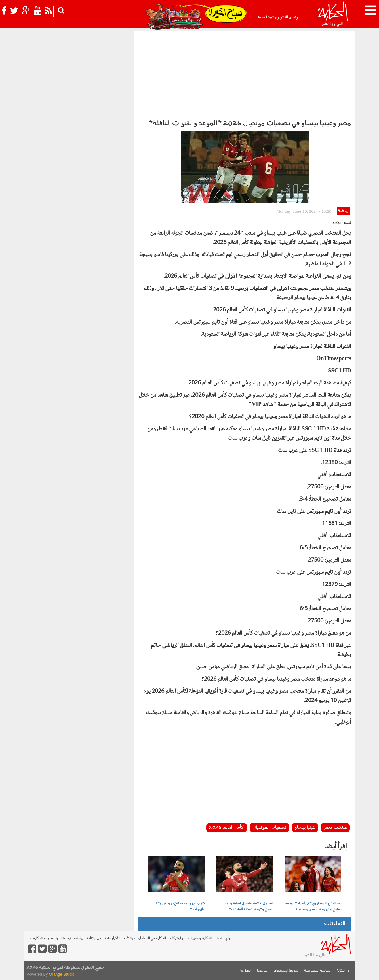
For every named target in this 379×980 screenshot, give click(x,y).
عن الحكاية (343, 971)
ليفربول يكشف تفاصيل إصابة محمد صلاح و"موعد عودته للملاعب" (249, 906)
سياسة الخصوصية (317, 971)
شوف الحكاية (41, 938)
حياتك (129, 938)
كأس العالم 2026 (227, 828)
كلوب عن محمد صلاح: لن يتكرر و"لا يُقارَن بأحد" (180, 906)
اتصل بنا (246, 971)
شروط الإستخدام (286, 971)
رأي (228, 938)
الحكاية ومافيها (200, 938)
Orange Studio (62, 974)
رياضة (343, 211)
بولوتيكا (177, 938)
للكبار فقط (112, 938)
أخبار (219, 938)
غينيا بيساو (305, 828)
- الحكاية (338, 223)
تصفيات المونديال (269, 828)
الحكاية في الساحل (152, 938)
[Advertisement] (245, 74)
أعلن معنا (263, 971)
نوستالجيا (63, 938)
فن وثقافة (94, 938)
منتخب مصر (335, 828)
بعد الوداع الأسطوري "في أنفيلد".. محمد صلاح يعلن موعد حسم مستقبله (313, 906)
